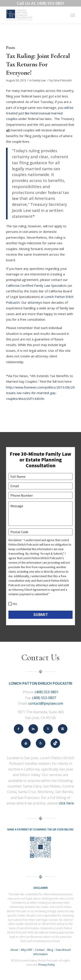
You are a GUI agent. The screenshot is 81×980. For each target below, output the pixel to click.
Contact (40, 950)
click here (66, 803)
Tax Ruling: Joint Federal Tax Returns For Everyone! (38, 64)
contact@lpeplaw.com (46, 703)
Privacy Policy (47, 965)
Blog (50, 950)
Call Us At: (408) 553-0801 (40, 3)
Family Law (39, 80)
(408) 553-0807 (44, 698)
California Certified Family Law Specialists (36, 285)
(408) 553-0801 (47, 692)
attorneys (35, 302)
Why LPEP (26, 950)
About (14, 950)
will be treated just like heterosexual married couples (40, 113)
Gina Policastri (63, 80)
